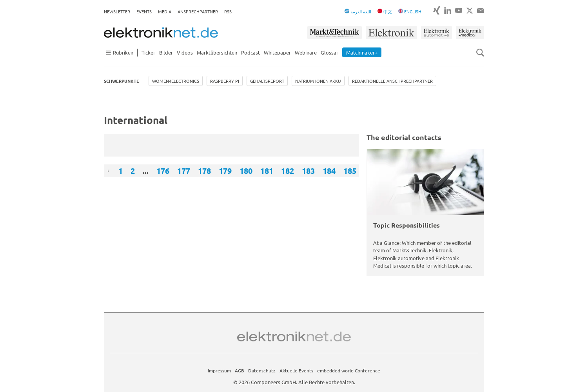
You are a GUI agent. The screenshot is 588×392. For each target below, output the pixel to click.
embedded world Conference (349, 370)
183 (308, 171)
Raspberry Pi (225, 81)
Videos (185, 52)
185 (350, 171)
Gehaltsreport (267, 81)
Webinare (306, 52)
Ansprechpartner (198, 11)
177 (184, 171)
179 (225, 171)
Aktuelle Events (296, 370)
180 (246, 171)
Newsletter (117, 11)
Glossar (329, 52)
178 (204, 171)
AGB (240, 370)
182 (288, 171)
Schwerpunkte (122, 81)
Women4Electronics (176, 81)
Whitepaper (277, 52)
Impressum (219, 370)
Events (144, 11)
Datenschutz (262, 370)
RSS (228, 11)
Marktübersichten (217, 52)
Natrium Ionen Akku (318, 81)
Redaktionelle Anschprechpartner (392, 81)
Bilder (166, 52)
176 (163, 171)
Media (165, 11)
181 (267, 171)
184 (329, 171)
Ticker (148, 52)
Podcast (250, 52)
